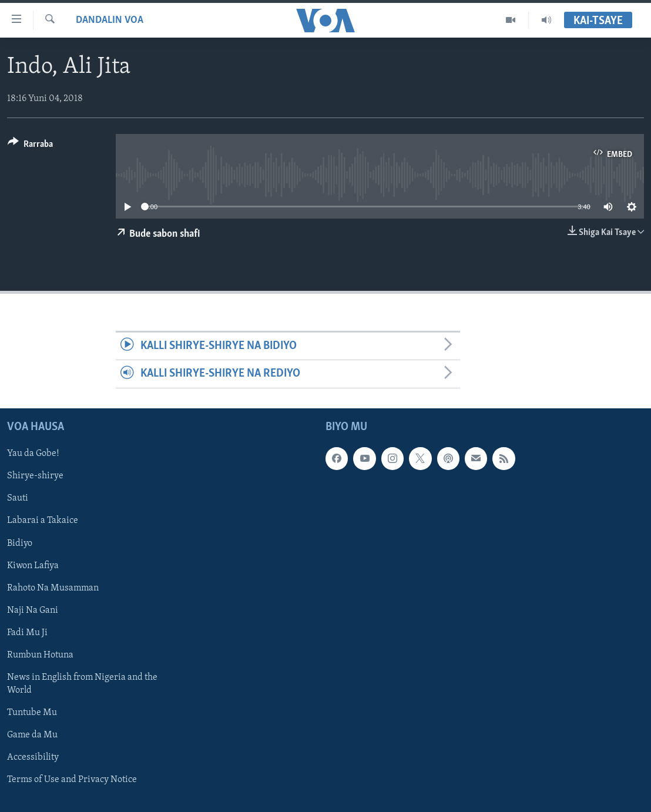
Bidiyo (20, 543)
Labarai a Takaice (43, 521)
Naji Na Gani (33, 610)
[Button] (30, 146)
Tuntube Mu (32, 713)
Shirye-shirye (35, 476)
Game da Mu (32, 735)
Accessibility (33, 757)
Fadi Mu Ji (27, 632)
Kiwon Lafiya (33, 565)
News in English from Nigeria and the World (82, 684)
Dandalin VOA (110, 20)
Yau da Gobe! (33, 454)
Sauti (18, 498)
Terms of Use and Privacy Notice (72, 780)
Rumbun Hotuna (40, 655)
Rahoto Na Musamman (53, 588)
